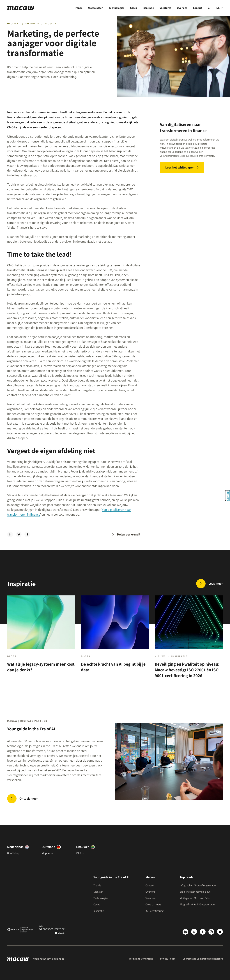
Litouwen (83, 847)
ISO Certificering (155, 911)
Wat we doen (96, 8)
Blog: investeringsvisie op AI (195, 892)
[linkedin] (10, 534)
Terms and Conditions (141, 959)
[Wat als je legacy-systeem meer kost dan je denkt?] (41, 640)
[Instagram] (211, 932)
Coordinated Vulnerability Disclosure (203, 959)
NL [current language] (220, 8)
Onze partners (153, 905)
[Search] (209, 8)
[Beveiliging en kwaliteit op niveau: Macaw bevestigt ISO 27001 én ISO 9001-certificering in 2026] (189, 640)
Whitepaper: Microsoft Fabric (196, 898)
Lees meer (216, 584)
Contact (198, 8)
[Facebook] (203, 932)
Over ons (182, 8)
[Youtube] (220, 932)
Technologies (117, 8)
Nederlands (15, 847)
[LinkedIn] (185, 932)
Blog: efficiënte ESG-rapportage (197, 905)
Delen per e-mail (129, 535)
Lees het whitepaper (180, 168)
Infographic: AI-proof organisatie (198, 886)
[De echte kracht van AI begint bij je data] (115, 640)
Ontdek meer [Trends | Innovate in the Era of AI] (29, 799)
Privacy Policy (168, 959)
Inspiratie (148, 8)
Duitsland (49, 847)
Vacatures (165, 8)
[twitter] (19, 534)
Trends (78, 8)
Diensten (98, 892)
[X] (194, 932)
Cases (133, 8)
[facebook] (27, 534)
